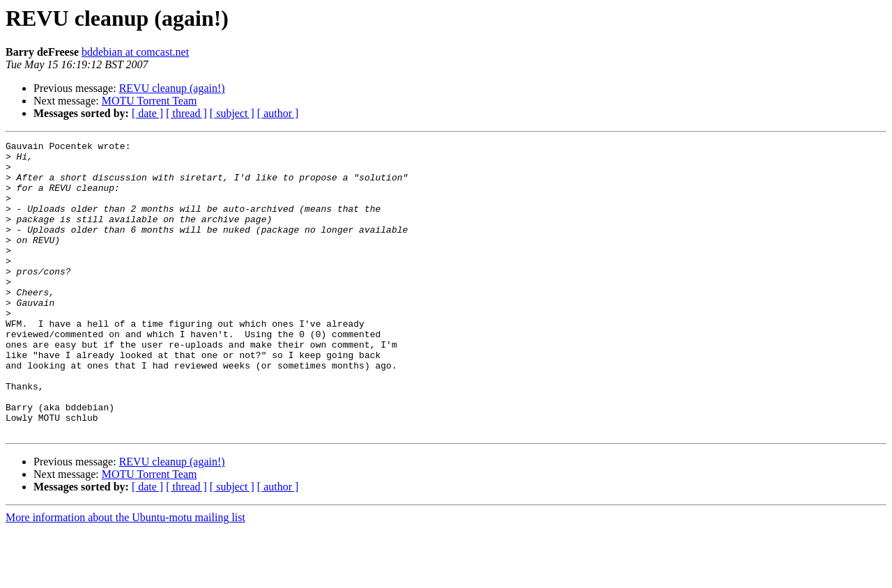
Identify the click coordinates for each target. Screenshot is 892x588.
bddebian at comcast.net (135, 52)
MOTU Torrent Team (149, 101)
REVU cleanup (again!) (172, 88)
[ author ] (278, 113)
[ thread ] (186, 113)
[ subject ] (232, 113)
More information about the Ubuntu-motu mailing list (125, 576)
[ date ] (147, 113)
